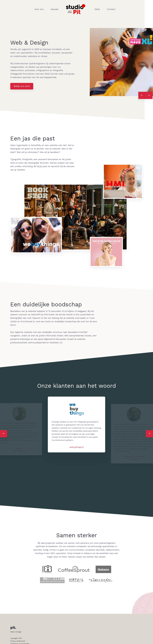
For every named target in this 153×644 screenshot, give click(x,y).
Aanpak (55, 9)
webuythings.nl (77, 447)
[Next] (149, 95)
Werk (97, 9)
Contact (111, 9)
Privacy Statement (18, 641)
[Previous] (142, 95)
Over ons (39, 9)
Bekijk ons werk (22, 86)
